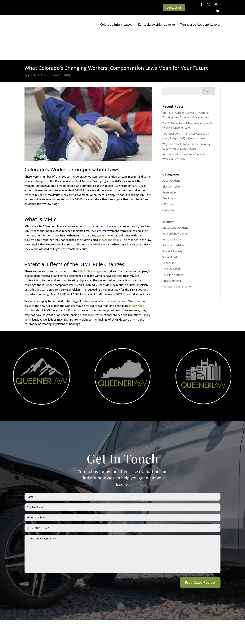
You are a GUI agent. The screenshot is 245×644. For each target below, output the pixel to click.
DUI (165, 190)
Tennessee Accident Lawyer (200, 24)
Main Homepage (18, 631)
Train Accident (171, 242)
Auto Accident (171, 154)
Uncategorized (172, 254)
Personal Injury (172, 213)
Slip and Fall (170, 231)
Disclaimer (75, 631)
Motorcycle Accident (175, 201)
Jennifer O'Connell (39, 49)
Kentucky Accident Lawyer (157, 24)
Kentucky (168, 195)
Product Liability (172, 225)
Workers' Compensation (177, 260)
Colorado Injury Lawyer (117, 24)
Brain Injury (169, 166)
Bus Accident (170, 172)
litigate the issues (110, 213)
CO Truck (168, 178)
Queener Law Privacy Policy (48, 631)
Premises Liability (173, 219)
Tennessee (169, 237)
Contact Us (174, 7)
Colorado (168, 184)
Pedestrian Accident (175, 207)
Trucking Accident (173, 248)
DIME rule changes (90, 245)
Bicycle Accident (172, 160)
